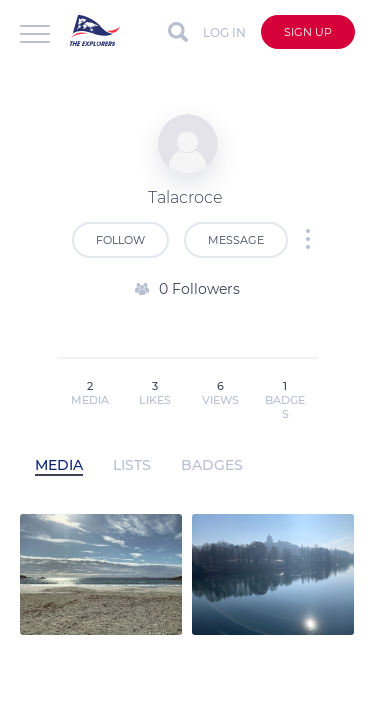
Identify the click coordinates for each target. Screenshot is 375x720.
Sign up (308, 32)
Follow (120, 240)
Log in (224, 32)
